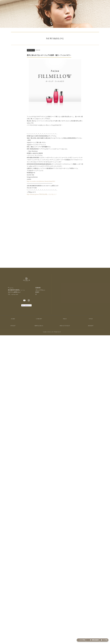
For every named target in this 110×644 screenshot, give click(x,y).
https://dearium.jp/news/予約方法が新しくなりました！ (42, 194)
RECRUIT (80, 5)
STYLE (42, 5)
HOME (13, 322)
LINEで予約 (68, 639)
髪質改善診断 (86, 639)
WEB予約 (102, 639)
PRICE (37, 5)
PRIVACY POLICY (65, 329)
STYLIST (63, 5)
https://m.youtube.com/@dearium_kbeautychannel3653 (41, 181)
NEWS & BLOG (71, 5)
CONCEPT (31, 5)
